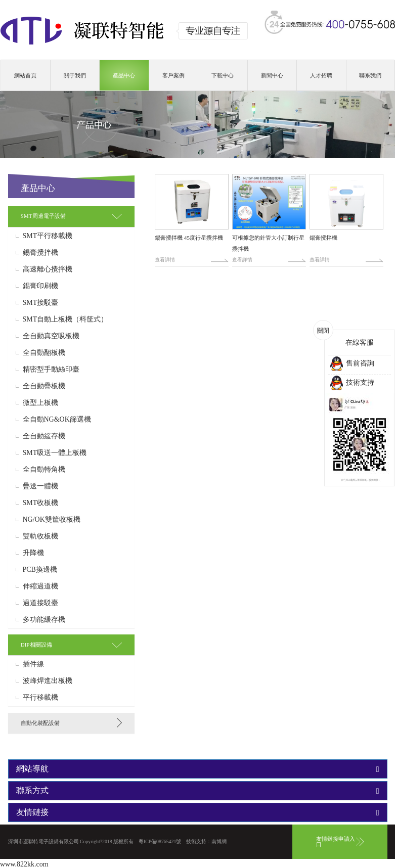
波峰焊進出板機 (48, 681)
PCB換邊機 (40, 570)
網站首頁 (25, 75)
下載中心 (223, 75)
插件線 (33, 664)
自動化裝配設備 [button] (40, 723)
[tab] (71, 216)
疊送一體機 (40, 486)
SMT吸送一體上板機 (55, 453)
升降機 (33, 553)
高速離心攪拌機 (48, 269)
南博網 (219, 841)
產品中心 (124, 75)
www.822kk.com (24, 864)
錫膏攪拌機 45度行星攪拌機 (189, 238)
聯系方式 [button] (198, 791)
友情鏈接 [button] (198, 812)
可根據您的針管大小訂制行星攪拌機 (268, 243)
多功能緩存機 (44, 620)
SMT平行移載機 (48, 236)
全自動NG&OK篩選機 (57, 420)
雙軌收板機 (40, 536)
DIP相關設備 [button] (36, 645)
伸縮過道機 (40, 586)
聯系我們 (370, 75)
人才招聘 (321, 75)
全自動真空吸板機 (51, 336)
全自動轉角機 (44, 470)
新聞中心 (272, 75)
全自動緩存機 (44, 436)
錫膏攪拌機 (40, 253)
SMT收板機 (41, 503)
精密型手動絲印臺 (51, 370)
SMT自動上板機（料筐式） (65, 319)
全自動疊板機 (44, 386)
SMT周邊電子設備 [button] (43, 216)
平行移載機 (40, 698)
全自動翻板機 (44, 353)
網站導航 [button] (198, 769)
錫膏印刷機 (40, 286)
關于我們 (75, 75)
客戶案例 (173, 75)
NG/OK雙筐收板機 (52, 520)
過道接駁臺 (40, 603)
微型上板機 (40, 403)
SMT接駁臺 (41, 303)
